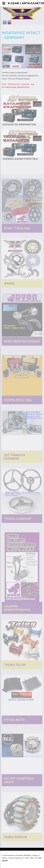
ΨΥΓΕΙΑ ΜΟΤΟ (14, 720)
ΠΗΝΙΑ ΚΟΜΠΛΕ (16, 837)
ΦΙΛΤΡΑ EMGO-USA (18, 400)
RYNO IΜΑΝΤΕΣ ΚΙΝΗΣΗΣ (22, 341)
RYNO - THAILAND (17, 228)
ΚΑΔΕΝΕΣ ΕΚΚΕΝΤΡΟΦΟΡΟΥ (17, 608)
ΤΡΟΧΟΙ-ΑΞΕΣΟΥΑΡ (18, 519)
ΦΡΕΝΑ (9, 283)
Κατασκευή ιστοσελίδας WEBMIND (19, 855)
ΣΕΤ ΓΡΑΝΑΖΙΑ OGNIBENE (15, 457)
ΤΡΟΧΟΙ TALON (15, 665)
